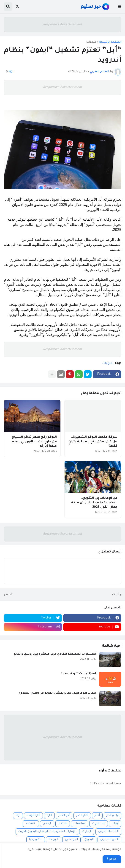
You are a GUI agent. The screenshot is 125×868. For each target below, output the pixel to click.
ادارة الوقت (33, 816)
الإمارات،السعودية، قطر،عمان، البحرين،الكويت (47, 832)
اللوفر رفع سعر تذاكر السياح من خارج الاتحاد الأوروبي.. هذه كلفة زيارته (34, 442)
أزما (18, 816)
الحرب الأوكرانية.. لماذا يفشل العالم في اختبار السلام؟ (57, 693)
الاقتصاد (31, 824)
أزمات (115, 824)
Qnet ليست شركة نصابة (78, 674)
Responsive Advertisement (63, 25)
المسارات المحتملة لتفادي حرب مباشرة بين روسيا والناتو (55, 654)
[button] (120, 7)
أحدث (116, 595)
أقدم (9, 595)
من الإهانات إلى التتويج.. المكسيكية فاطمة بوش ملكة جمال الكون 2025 (94, 503)
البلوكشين (71, 840)
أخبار (97, 816)
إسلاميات (80, 824)
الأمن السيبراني (109, 840)
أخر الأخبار (64, 816)
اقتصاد (63, 824)
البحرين (89, 840)
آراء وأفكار (113, 816)
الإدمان (47, 824)
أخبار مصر (82, 816)
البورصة (54, 840)
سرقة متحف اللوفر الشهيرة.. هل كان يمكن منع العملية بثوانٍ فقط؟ (93, 442)
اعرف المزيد (35, 849)
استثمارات (99, 824)
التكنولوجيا (36, 840)
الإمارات (87, 832)
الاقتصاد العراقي (108, 832)
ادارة (49, 816)
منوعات (91, 42)
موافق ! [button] (112, 859)
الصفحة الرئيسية (110, 42)
